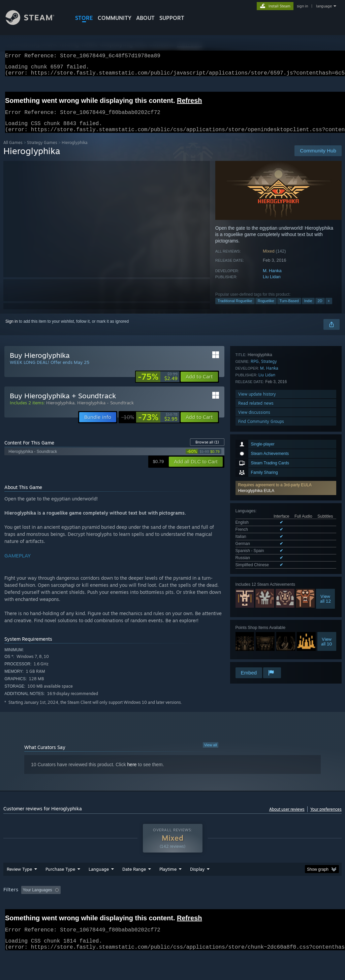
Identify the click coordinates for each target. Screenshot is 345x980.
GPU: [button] (320, 907)
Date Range (134, 887)
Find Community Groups (261, 649)
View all (211, 753)
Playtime (168, 887)
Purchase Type (60, 887)
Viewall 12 (325, 511)
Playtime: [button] (158, 907)
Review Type (19, 887)
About (145, 18)
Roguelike (266, 309)
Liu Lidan (272, 285)
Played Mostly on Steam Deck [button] (206, 907)
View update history (257, 622)
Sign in (12, 329)
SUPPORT (172, 18)
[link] (158, 385)
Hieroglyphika (60, 411)
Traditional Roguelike (235, 309)
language (324, 6)
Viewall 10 (327, 553)
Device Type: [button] (17, 917)
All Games (13, 151)
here (132, 773)
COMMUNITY (115, 18)
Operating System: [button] (262, 907)
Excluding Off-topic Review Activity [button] (105, 907)
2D (320, 309)
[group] (172, 912)
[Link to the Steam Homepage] (35, 23)
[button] (286, 408)
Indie (308, 309)
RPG (255, 589)
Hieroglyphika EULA (256, 410)
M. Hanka (272, 279)
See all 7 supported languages (263, 478)
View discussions (254, 640)
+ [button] (329, 309)
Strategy (269, 589)
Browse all (207, 450)
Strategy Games (42, 151)
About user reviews (287, 817)
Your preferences (326, 817)
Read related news (256, 631)
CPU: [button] (297, 907)
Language (99, 887)
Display (197, 887)
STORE (84, 18)
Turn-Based (289, 309)
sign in (302, 6)
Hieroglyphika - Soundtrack (105, 411)
